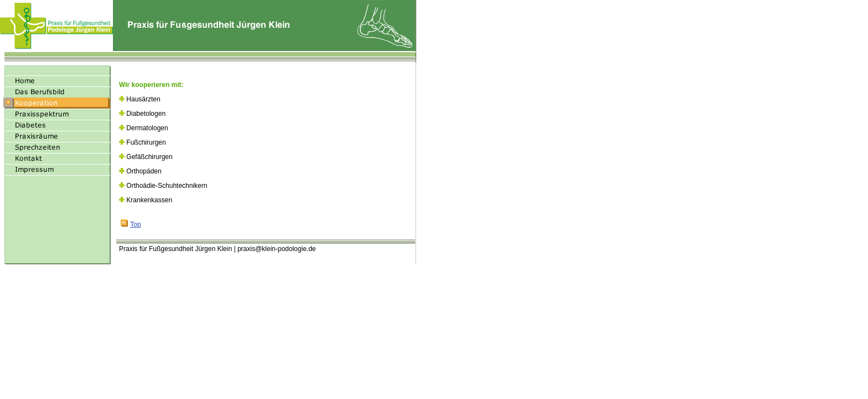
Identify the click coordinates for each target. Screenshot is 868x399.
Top (131, 224)
